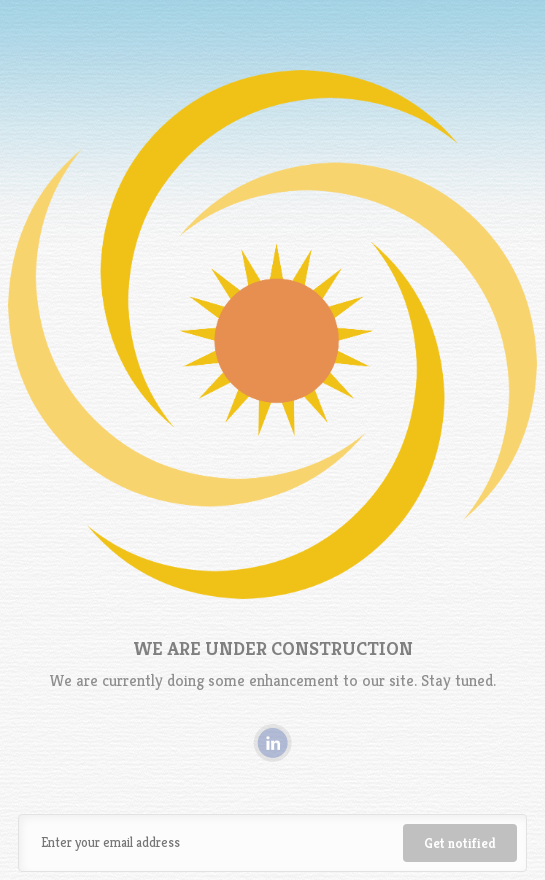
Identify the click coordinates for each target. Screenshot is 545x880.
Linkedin (272, 743)
